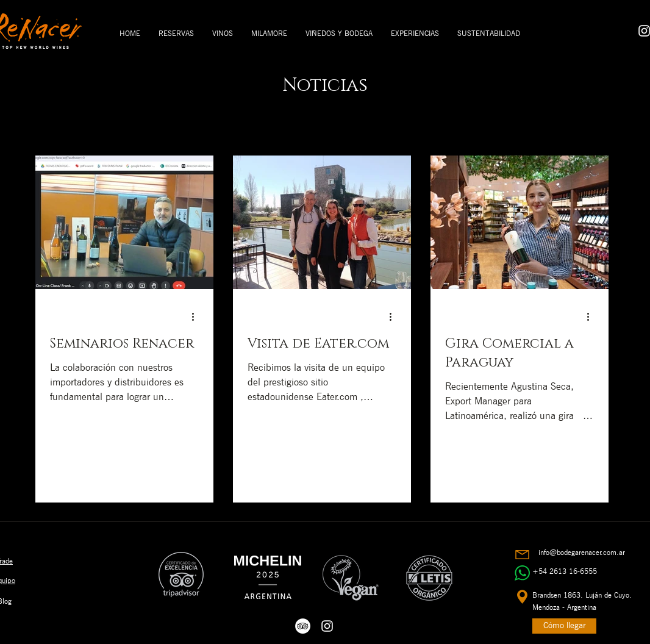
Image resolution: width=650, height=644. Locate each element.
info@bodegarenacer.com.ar (582, 552)
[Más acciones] (197, 317)
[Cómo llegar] (564, 626)
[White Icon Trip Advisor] (303, 626)
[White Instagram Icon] (327, 626)
